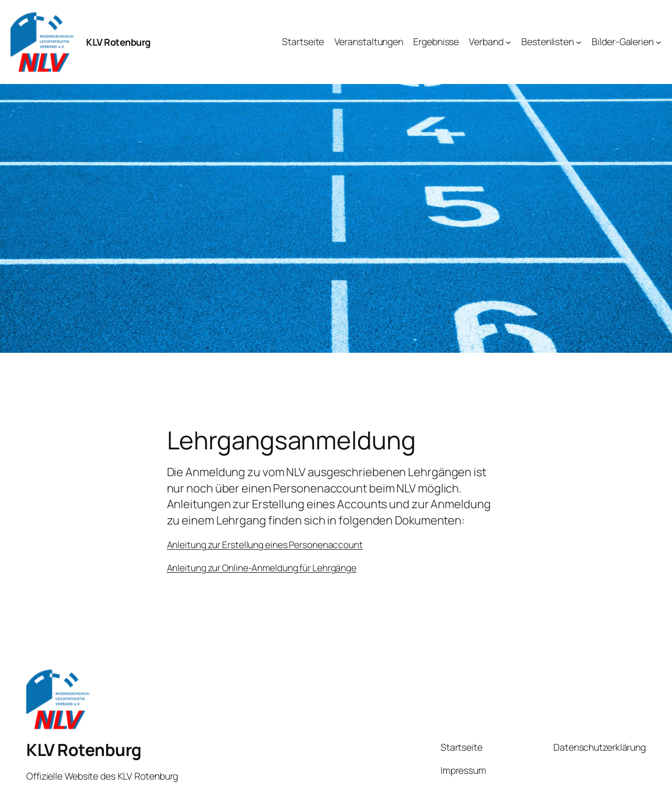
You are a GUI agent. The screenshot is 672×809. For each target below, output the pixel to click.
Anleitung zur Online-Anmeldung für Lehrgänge (262, 568)
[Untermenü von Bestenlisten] (579, 42)
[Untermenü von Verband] (508, 42)
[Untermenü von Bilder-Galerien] (659, 42)
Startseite (461, 747)
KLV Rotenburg (118, 42)
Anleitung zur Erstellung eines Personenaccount (265, 544)
